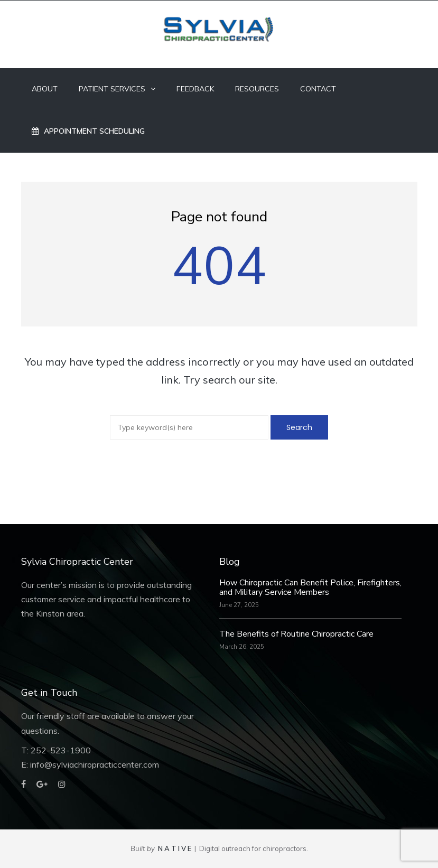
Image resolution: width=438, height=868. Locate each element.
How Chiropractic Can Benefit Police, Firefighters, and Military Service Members (310, 587)
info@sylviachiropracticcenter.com (95, 764)
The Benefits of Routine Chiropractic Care (296, 634)
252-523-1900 (61, 750)
